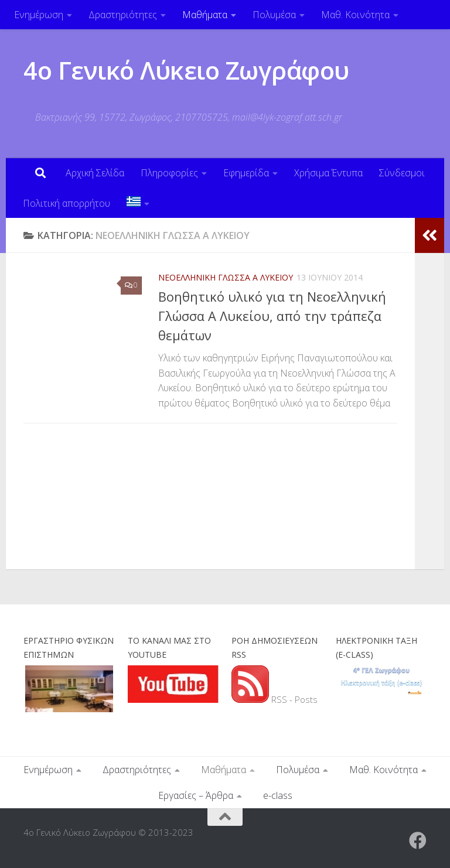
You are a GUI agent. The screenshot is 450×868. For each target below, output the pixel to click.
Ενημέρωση (39, 15)
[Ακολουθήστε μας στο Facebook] (418, 840)
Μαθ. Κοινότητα (355, 15)
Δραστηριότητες (123, 15)
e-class (278, 795)
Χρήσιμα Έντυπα (328, 173)
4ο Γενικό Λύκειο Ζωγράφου (186, 70)
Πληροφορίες (169, 173)
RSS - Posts (275, 699)
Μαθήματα (205, 15)
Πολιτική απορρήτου (67, 203)
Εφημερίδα (246, 173)
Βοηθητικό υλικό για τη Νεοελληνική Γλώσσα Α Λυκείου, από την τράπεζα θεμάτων (272, 316)
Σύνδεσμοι (402, 173)
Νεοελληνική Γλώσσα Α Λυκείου (226, 277)
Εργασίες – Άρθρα (196, 795)
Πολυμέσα (274, 15)
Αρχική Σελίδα (95, 173)
